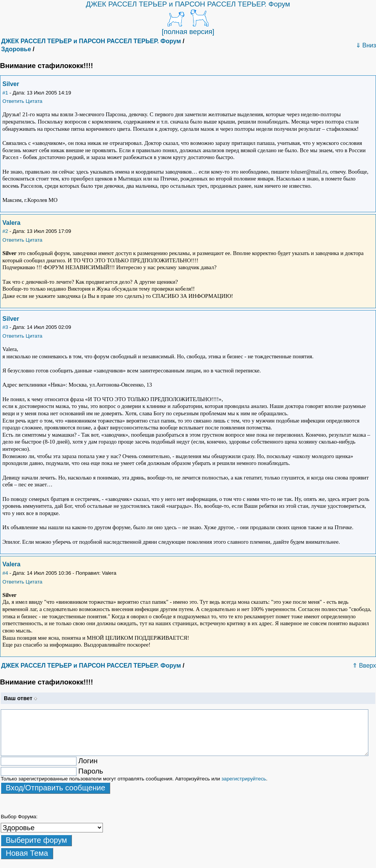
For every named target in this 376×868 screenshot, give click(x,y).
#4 (5, 573)
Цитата (34, 101)
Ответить (13, 101)
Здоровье (16, 49)
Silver (11, 84)
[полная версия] (188, 32)
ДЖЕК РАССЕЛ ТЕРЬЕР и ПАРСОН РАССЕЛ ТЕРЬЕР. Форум (188, 4)
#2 (5, 231)
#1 (5, 93)
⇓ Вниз (366, 45)
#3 (5, 327)
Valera (11, 223)
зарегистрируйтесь (244, 779)
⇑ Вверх (364, 666)
